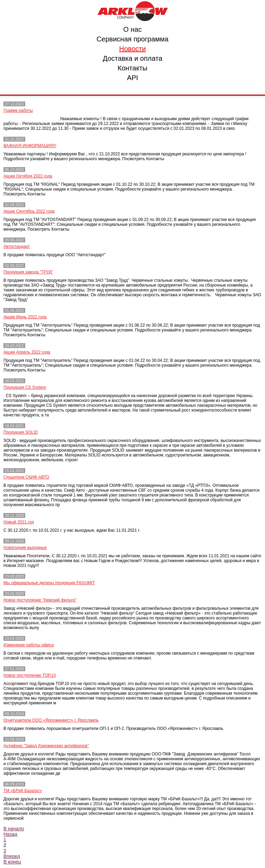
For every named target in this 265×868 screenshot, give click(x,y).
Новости (132, 49)
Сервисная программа (132, 39)
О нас (132, 29)
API (132, 78)
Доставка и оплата (133, 58)
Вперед (12, 856)
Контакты (132, 68)
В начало (14, 829)
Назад (10, 834)
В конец (12, 862)
